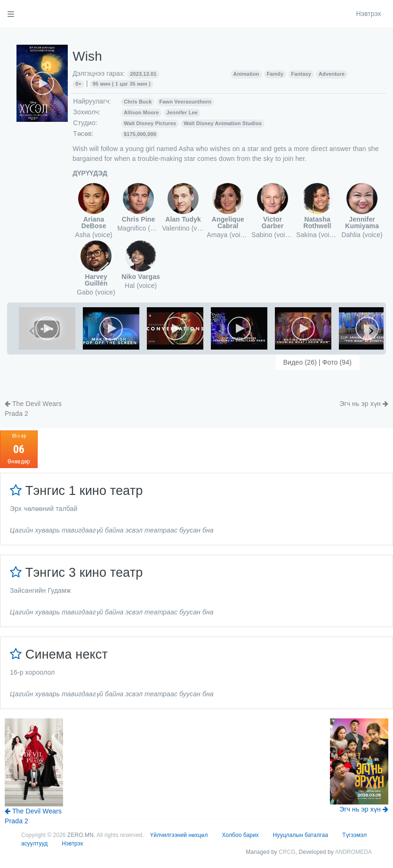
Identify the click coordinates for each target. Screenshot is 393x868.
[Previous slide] (32, 331)
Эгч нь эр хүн (364, 404)
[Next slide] (370, 331)
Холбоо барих (241, 835)
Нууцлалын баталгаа (301, 835)
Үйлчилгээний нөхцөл (179, 835)
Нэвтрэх (369, 14)
